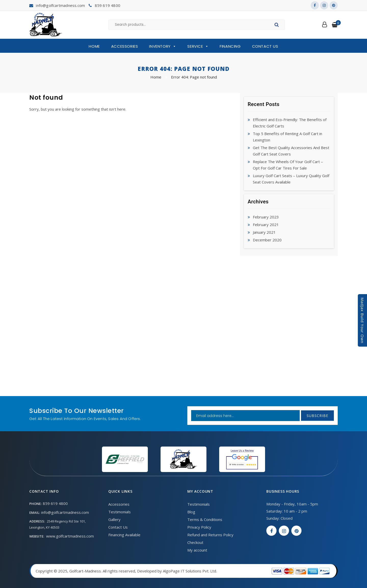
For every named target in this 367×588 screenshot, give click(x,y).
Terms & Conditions (205, 519)
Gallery (114, 519)
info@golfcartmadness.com (60, 5)
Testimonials (120, 512)
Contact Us (265, 46)
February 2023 (266, 217)
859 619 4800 (108, 5)
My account (197, 550)
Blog (191, 512)
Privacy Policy (199, 527)
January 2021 (264, 232)
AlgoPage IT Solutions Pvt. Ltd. (190, 571)
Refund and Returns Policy (210, 535)
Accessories (125, 46)
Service (198, 46)
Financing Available (124, 535)
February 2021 (266, 225)
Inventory (163, 46)
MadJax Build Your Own (362, 320)
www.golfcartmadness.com (70, 536)
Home (94, 46)
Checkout (195, 542)
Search (277, 25)
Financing (230, 46)
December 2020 (267, 240)
